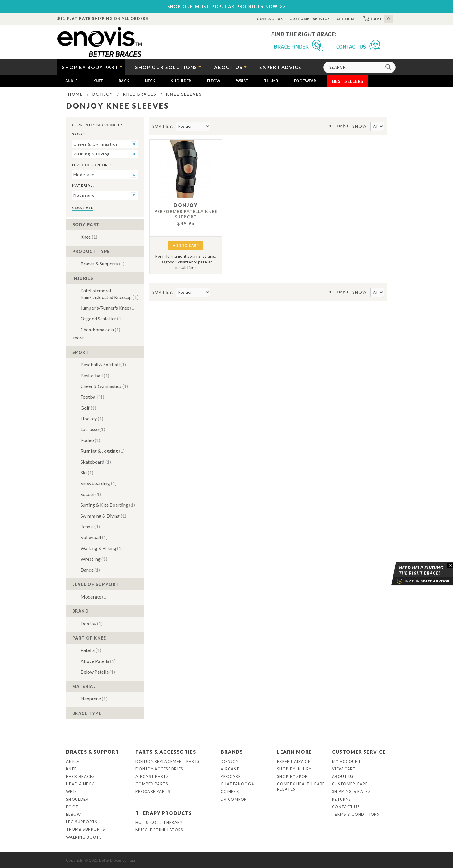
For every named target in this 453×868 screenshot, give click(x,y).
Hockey (92, 418)
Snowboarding (99, 483)
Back (124, 81)
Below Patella (98, 672)
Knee (98, 81)
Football (92, 397)
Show (360, 126)
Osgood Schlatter (102, 318)
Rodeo (90, 440)
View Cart (344, 769)
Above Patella (98, 661)
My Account (347, 761)
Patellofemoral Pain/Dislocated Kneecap (109, 294)
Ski (87, 472)
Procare (231, 776)
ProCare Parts (153, 791)
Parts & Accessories (166, 752)
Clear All (82, 208)
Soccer (91, 494)
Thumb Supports (86, 829)
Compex (230, 791)
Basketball (95, 375)
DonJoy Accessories (159, 769)
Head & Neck (80, 784)
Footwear (305, 81)
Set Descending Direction (215, 127)
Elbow (214, 81)
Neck (150, 81)
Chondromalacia (101, 329)
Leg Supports (82, 822)
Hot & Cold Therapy (159, 822)
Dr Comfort (235, 799)
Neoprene (94, 699)
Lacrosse (93, 429)
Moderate (94, 597)
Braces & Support (93, 752)
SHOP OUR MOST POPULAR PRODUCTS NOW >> (226, 6)
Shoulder (181, 81)
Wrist (242, 81)
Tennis (90, 526)
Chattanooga (237, 784)
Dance (90, 570)
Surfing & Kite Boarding (108, 505)
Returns (341, 799)
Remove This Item (133, 144)
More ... (80, 338)
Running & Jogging (103, 451)
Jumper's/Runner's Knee (108, 308)
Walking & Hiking (102, 548)
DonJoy (92, 623)
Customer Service (309, 19)
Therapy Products (164, 813)
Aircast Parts (152, 776)
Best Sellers (348, 81)
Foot (72, 807)
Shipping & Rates (351, 791)
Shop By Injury (294, 769)
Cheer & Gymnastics (104, 386)
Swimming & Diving (103, 516)
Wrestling (94, 559)
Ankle (71, 81)
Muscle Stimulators (159, 830)
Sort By (162, 126)
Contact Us (270, 19)
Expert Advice (294, 761)
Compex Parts (152, 784)
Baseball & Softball (103, 364)
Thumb (271, 81)
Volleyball (94, 537)
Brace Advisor (415, 574)
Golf (88, 408)
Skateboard (96, 462)
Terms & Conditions (356, 814)
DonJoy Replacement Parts (168, 761)
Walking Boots (84, 837)
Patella (91, 650)
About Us (343, 776)
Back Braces (80, 776)
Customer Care (350, 784)
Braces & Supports (103, 264)
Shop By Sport (294, 776)
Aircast (230, 769)
